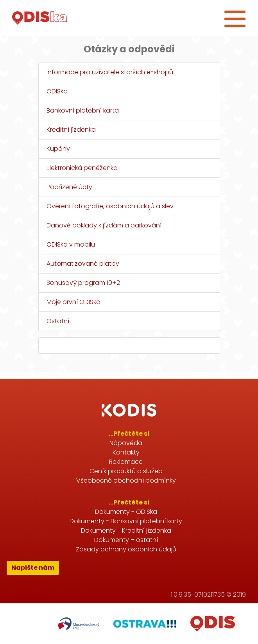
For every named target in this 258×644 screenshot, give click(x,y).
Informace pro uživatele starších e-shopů (110, 72)
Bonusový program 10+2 (83, 283)
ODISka (57, 91)
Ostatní (58, 321)
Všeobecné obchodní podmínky (126, 480)
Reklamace (126, 462)
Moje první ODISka (73, 302)
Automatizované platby (83, 264)
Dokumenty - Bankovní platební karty (126, 521)
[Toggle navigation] (235, 18)
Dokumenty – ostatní (126, 540)
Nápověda (126, 443)
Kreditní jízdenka (71, 130)
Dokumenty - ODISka (126, 512)
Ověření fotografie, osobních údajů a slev (110, 206)
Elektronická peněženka (82, 168)
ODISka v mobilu (71, 244)
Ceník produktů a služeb (126, 471)
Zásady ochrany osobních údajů (126, 549)
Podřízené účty (69, 187)
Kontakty (126, 452)
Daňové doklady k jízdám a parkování (104, 225)
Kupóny (58, 149)
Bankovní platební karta (83, 110)
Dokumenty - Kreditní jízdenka (126, 530)
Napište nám (33, 568)
